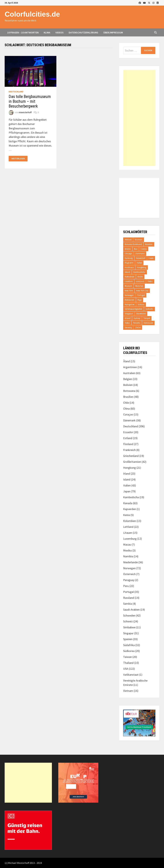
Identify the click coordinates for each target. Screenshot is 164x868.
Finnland (128, 444)
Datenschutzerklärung (83, 32)
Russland (129, 598)
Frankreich (129, 450)
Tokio (127, 323)
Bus (136, 249)
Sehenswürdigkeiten (133, 309)
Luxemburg (130, 539)
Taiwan (127, 657)
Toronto (137, 323)
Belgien (128, 379)
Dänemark (129, 420)
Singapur (129, 314)
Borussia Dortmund (133, 244)
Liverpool (140, 281)
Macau (127, 544)
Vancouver (148, 323)
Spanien (128, 639)
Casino (144, 249)
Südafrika (129, 645)
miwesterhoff (25, 112)
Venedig (128, 327)
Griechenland (131, 456)
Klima (47, 32)
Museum (128, 286)
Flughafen (129, 263)
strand (128, 318)
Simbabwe (129, 627)
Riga (140, 300)
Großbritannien (132, 462)
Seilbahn (149, 309)
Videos (59, 32)
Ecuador (128, 432)
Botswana (129, 391)
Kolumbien (130, 521)
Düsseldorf (141, 258)
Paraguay (129, 580)
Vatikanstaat (131, 675)
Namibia (128, 556)
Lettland (128, 527)
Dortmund (140, 254)
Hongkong (142, 267)
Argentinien (130, 367)
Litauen (128, 533)
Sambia (128, 604)
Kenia (127, 515)
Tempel (147, 318)
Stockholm (141, 314)
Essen (151, 258)
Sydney (137, 318)
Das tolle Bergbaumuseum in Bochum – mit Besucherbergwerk (30, 101)
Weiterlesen (19, 159)
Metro (150, 281)
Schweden (129, 615)
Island (127, 272)
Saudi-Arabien (131, 610)
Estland (128, 438)
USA (126, 669)
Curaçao (128, 414)
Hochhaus (129, 267)
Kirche (140, 277)
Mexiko (127, 550)
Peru (126, 586)
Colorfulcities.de (32, 14)
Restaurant (129, 300)
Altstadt (128, 240)
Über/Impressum (113, 32)
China (126, 409)
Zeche (138, 327)
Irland (127, 474)
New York (129, 291)
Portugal (141, 295)
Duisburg (129, 258)
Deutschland (16, 92)
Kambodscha (139, 272)
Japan (127, 491)
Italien (127, 485)
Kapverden (130, 509)
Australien (129, 373)
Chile (126, 403)
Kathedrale (129, 277)
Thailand (128, 663)
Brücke (128, 249)
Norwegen (129, 295)
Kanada (128, 503)
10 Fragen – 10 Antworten (23, 32)
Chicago (128, 254)
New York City (142, 291)
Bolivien (128, 385)
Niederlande (130, 562)
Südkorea (129, 651)
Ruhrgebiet (130, 304)
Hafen (139, 263)
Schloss (141, 304)
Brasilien (149, 244)
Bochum (139, 240)
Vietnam (128, 691)
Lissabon (129, 281)
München (139, 286)
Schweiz (128, 621)
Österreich (129, 574)
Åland (127, 361)
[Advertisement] (139, 118)
